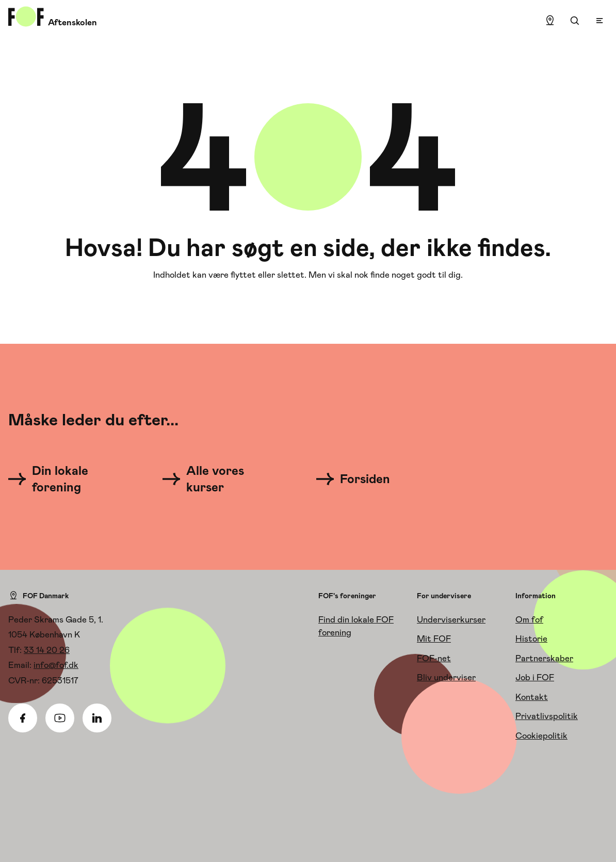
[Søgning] (575, 21)
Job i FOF (535, 677)
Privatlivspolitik (547, 716)
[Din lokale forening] (65, 479)
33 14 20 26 (47, 650)
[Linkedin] (97, 718)
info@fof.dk (56, 665)
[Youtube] (60, 718)
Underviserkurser (451, 619)
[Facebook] (23, 718)
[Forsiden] (359, 479)
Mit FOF (434, 638)
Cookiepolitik (541, 736)
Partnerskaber (544, 658)
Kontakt (532, 697)
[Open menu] (599, 21)
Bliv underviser (446, 677)
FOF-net (434, 658)
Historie (531, 638)
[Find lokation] (550, 21)
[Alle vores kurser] (219, 479)
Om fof (529, 619)
